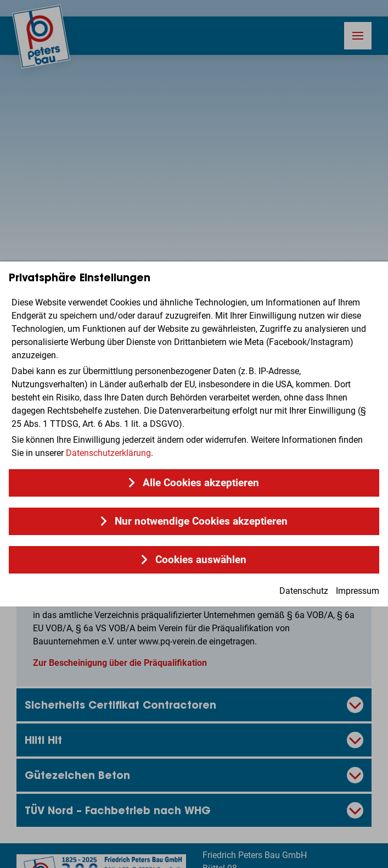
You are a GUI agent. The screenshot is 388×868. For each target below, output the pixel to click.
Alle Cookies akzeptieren (201, 483)
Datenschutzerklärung (108, 453)
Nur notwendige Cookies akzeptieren (201, 521)
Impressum (358, 591)
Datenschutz (304, 591)
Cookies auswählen (201, 560)
